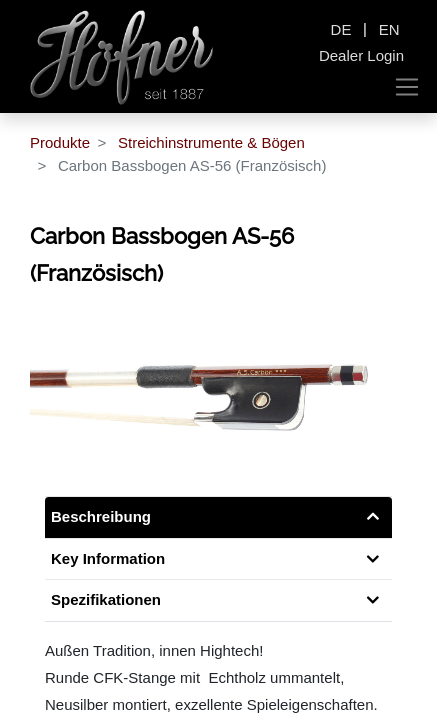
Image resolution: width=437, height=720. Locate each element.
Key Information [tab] (108, 558)
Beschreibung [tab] (101, 516)
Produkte (60, 142)
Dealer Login (361, 55)
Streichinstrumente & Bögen (211, 142)
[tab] (218, 600)
